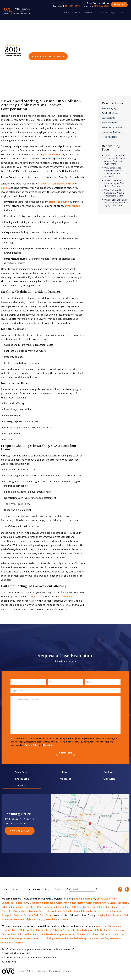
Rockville (79, 899)
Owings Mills (20, 911)
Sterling (67, 930)
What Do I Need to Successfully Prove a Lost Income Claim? (114, 193)
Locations (103, 12)
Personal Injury (109, 109)
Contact (121, 12)
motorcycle (61, 184)
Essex (58, 911)
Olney (100, 899)
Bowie (65, 772)
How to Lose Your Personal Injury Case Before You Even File (114, 183)
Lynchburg (120, 930)
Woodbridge (48, 938)
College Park (63, 907)
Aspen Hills (110, 899)
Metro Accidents (110, 137)
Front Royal (93, 934)
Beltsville (77, 907)
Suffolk (98, 930)
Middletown (36, 903)
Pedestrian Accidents (112, 127)
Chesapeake (22, 779)
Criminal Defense (110, 113)
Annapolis (7, 915)
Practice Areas (89, 12)
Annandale (39, 934)
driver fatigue (72, 206)
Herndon (35, 930)
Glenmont (19, 919)
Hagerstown (21, 903)
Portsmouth (34, 938)
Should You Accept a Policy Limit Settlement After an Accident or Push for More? (115, 160)
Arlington (101, 926)
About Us (76, 12)
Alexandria (8, 943)
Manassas (65, 779)
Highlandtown (33, 919)
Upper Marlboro (46, 907)
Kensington (79, 903)
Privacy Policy (32, 745)
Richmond (88, 930)
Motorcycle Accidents (112, 132)
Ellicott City (117, 907)
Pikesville (7, 911)
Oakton (119, 934)
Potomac (90, 899)
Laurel (94, 907)
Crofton (18, 915)
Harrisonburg (54, 934)
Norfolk (19, 943)
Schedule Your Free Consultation (48, 56)
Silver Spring (22, 772)
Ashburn (57, 930)
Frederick (109, 772)
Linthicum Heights (100, 911)
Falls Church (107, 934)
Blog (112, 12)
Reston (77, 930)
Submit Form (66, 753)
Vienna (81, 934)
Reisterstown (46, 911)
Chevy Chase (109, 903)
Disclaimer (48, 745)
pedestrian (47, 184)
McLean (24, 930)
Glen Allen (109, 779)
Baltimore (118, 911)
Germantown (64, 903)
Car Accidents (108, 118)
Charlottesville (23, 934)
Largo (86, 907)
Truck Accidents (109, 123)
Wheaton (7, 919)
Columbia (104, 907)
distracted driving (59, 202)
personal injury (51, 154)
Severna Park (31, 915)
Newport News (10, 930)
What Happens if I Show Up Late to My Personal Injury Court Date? (116, 203)
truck (71, 184)
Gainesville (62, 938)
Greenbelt (30, 907)
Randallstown (81, 911)
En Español (119, 5)
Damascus (7, 903)
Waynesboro (69, 934)
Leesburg (22, 785)
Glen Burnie (46, 915)
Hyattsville (49, 919)
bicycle (5, 188)
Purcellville (8, 938)
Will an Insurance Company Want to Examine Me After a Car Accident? (116, 172)
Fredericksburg (78, 938)
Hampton (20, 938)
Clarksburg (17, 907)
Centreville (8, 934)
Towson (33, 911)
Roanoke (108, 930)
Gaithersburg (94, 903)
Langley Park (104, 915)
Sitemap (66, 971)
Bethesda (50, 903)
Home (66, 12)
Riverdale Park (121, 915)
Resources (54, 971)
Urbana (6, 907)
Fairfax (104, 938)
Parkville (67, 911)
